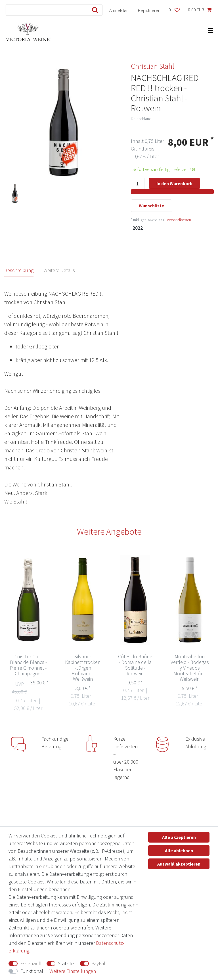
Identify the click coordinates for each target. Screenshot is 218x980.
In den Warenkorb (174, 183)
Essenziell (31, 963)
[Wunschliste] (174, 10)
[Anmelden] (119, 10)
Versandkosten (179, 220)
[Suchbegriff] (45, 10)
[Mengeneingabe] (138, 184)
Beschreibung (19, 270)
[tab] (24, 270)
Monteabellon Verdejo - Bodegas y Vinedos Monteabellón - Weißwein (190, 668)
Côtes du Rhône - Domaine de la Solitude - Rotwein (135, 665)
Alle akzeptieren (179, 837)
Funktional (32, 971)
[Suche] (94, 10)
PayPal (98, 963)
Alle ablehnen (179, 851)
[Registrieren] (149, 10)
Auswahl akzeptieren (179, 864)
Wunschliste (151, 206)
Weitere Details (59, 270)
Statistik (66, 963)
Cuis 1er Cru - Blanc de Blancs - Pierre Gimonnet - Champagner (28, 665)
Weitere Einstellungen (73, 971)
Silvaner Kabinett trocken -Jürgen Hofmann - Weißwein (83, 668)
